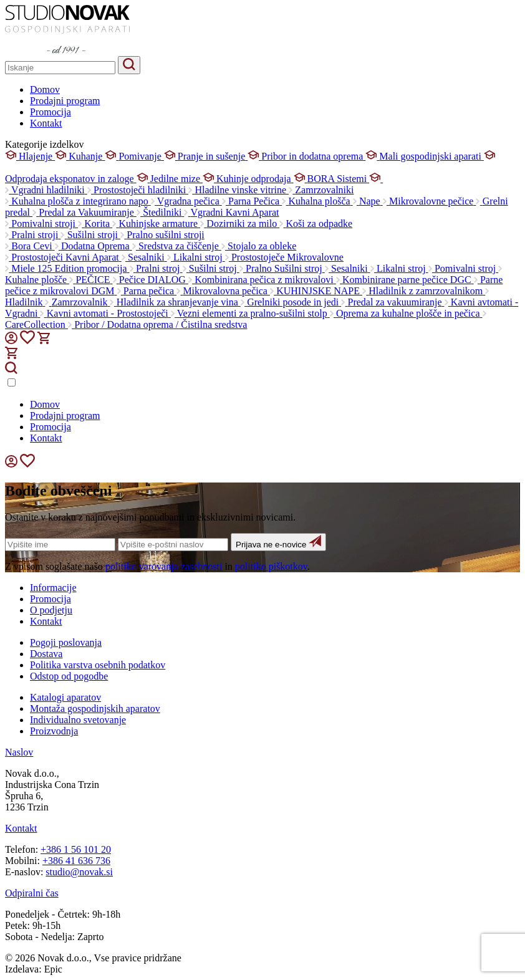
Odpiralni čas (32, 893)
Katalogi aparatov (65, 697)
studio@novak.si (79, 872)
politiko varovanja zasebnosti (164, 566)
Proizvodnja (54, 731)
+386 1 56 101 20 (76, 849)
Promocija (51, 112)
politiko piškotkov (271, 566)
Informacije (53, 588)
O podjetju (51, 610)
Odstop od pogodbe (69, 676)
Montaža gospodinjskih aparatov (95, 709)
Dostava (46, 654)
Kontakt (46, 123)
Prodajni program (65, 101)
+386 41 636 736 (76, 861)
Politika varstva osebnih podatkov (98, 665)
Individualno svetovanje (78, 720)
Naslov (19, 752)
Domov (45, 89)
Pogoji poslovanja (66, 642)
